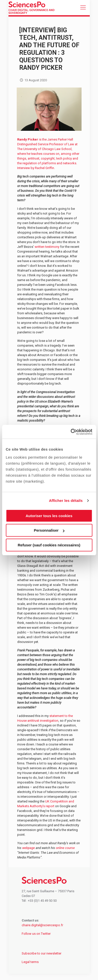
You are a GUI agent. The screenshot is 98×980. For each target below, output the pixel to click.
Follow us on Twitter (36, 934)
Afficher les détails (66, 501)
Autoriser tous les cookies (49, 516)
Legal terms (30, 962)
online (60, 848)
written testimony (47, 247)
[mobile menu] (83, 8)
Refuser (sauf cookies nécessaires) (49, 545)
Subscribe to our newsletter (42, 953)
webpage (29, 848)
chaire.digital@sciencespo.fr (42, 925)
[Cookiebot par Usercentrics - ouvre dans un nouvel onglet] (71, 432)
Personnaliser (49, 530)
